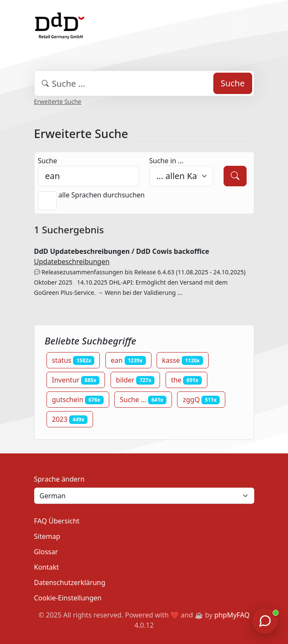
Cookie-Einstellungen (68, 598)
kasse (183, 360)
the (186, 380)
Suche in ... (166, 161)
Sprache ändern (60, 479)
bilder (135, 380)
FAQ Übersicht (57, 521)
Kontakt (47, 567)
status (73, 360)
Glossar (46, 552)
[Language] (144, 496)
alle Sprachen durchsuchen (102, 195)
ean (128, 360)
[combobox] (144, 83)
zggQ (201, 400)
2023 (70, 419)
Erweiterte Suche (58, 101)
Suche (233, 83)
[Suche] (235, 176)
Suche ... (143, 400)
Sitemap (47, 536)
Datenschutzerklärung (70, 582)
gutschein (78, 400)
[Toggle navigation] (242, 25)
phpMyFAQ (232, 615)
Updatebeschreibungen (72, 262)
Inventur (76, 380)
